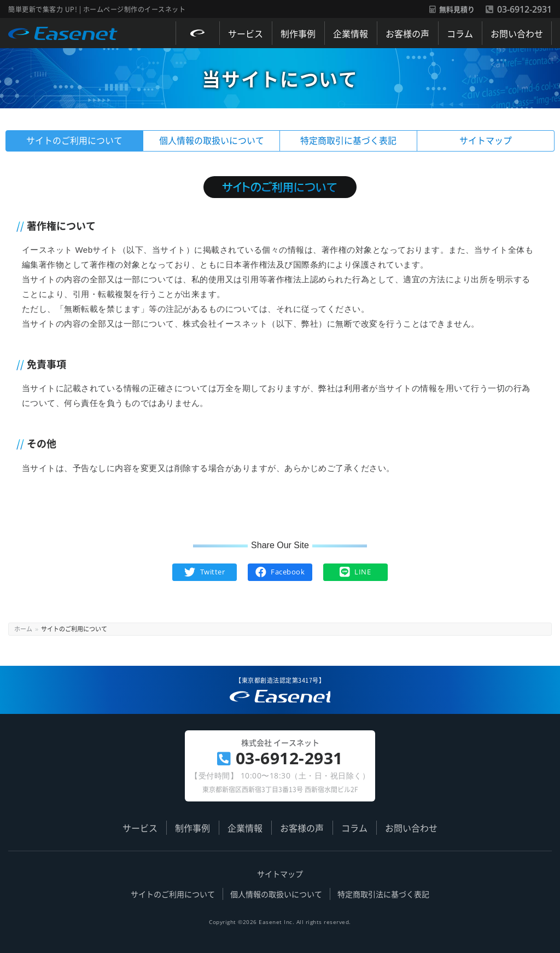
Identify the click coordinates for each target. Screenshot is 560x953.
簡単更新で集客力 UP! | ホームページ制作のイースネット (276, 701)
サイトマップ (486, 141)
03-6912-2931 (519, 9)
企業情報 (351, 33)
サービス (246, 33)
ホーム (23, 629)
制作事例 (298, 33)
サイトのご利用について (74, 141)
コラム (460, 33)
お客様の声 (407, 33)
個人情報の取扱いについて (212, 141)
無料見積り (452, 10)
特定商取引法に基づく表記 (383, 894)
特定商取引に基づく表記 (348, 141)
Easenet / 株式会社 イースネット (63, 39)
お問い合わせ (517, 33)
